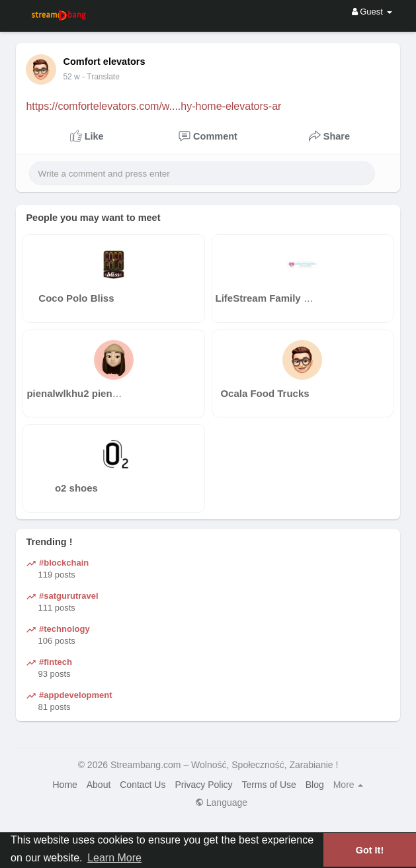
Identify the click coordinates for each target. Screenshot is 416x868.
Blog (315, 785)
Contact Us (143, 785)
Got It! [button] (370, 850)
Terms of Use (269, 785)
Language (221, 803)
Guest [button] (372, 12)
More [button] (349, 785)
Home (65, 785)
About (99, 785)
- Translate (101, 77)
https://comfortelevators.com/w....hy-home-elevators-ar (153, 106)
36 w (71, 77)
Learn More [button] (114, 858)
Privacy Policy (203, 785)
